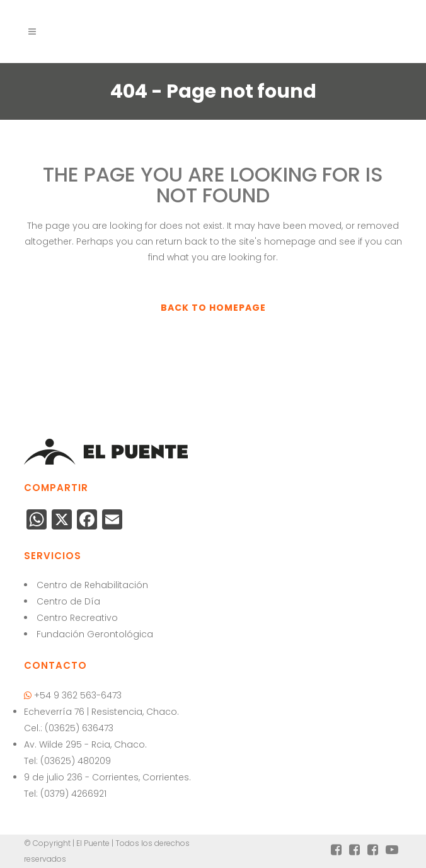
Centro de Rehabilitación (92, 585)
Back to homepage (213, 308)
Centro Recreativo (77, 618)
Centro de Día (68, 601)
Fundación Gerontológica (95, 634)
